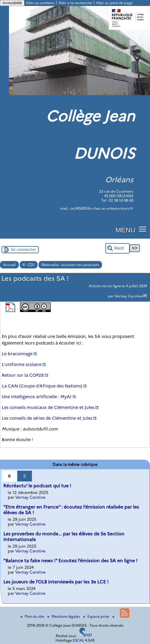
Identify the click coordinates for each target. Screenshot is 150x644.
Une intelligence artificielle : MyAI (37, 397)
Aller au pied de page (114, 3)
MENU (125, 230)
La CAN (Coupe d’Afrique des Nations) (42, 386)
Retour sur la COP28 (23, 375)
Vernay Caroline (129, 296)
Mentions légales (64, 616)
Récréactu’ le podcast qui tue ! (37, 486)
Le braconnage (17, 354)
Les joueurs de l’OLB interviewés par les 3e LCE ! (56, 582)
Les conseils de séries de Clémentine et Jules (47, 418)
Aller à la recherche (75, 3)
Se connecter (23, 249)
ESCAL (78, 640)
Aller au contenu (40, 3)
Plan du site (33, 616)
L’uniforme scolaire (22, 365)
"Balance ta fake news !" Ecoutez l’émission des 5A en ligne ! (70, 561)
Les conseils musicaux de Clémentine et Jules (48, 407)
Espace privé (97, 616)
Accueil (9, 265)
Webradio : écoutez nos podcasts (70, 265)
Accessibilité (12, 3)
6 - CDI (29, 265)
